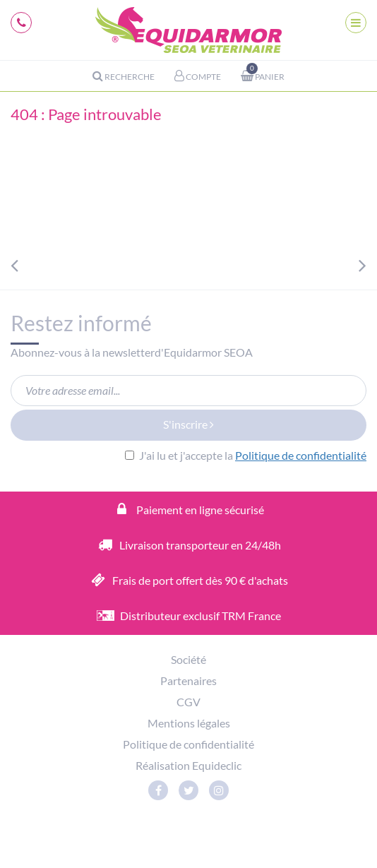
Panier (263, 77)
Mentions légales (189, 723)
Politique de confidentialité (301, 455)
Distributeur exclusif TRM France (189, 616)
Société (188, 659)
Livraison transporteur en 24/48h (188, 548)
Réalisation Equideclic (188, 765)
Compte (198, 77)
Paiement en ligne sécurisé (188, 513)
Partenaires (188, 680)
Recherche (124, 77)
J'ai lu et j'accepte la (246, 455)
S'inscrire (188, 424)
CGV (188, 702)
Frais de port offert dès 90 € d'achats (188, 583)
